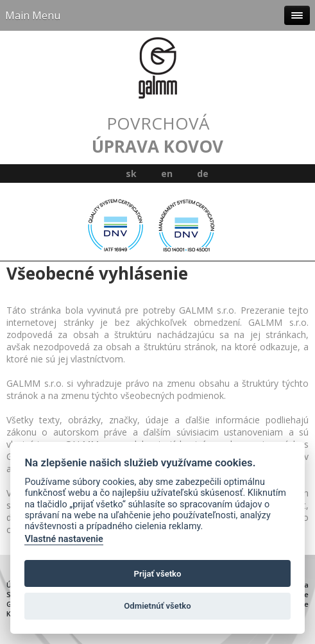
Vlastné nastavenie (64, 539)
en (167, 174)
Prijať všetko (158, 574)
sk (131, 174)
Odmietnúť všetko (157, 606)
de (203, 174)
